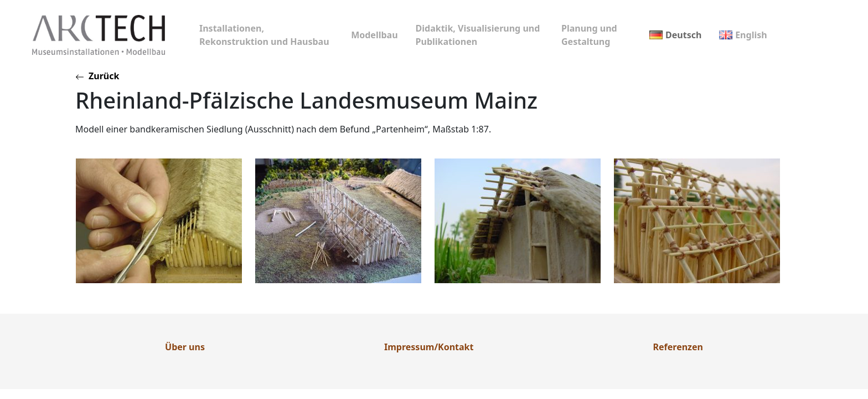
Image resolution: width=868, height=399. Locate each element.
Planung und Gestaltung (589, 35)
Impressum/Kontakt (429, 347)
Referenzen (678, 347)
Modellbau (374, 35)
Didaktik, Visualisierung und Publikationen (478, 35)
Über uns (185, 347)
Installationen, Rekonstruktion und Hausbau (264, 35)
